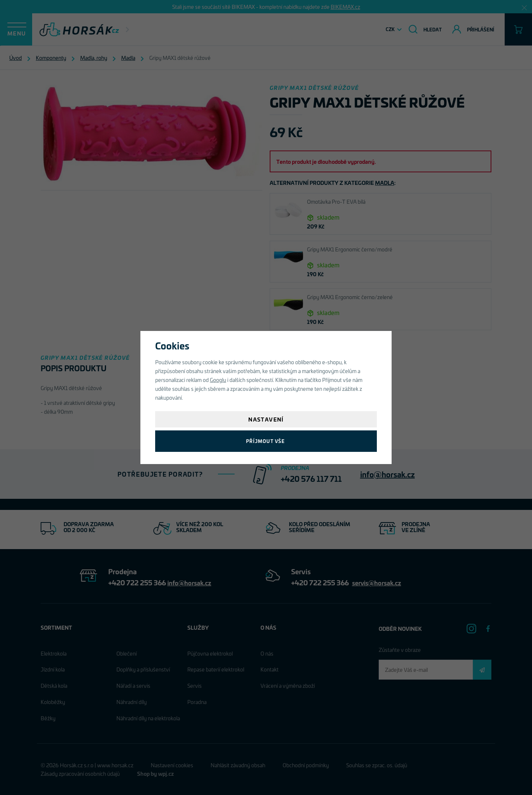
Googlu (218, 380)
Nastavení (266, 419)
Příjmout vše (266, 441)
